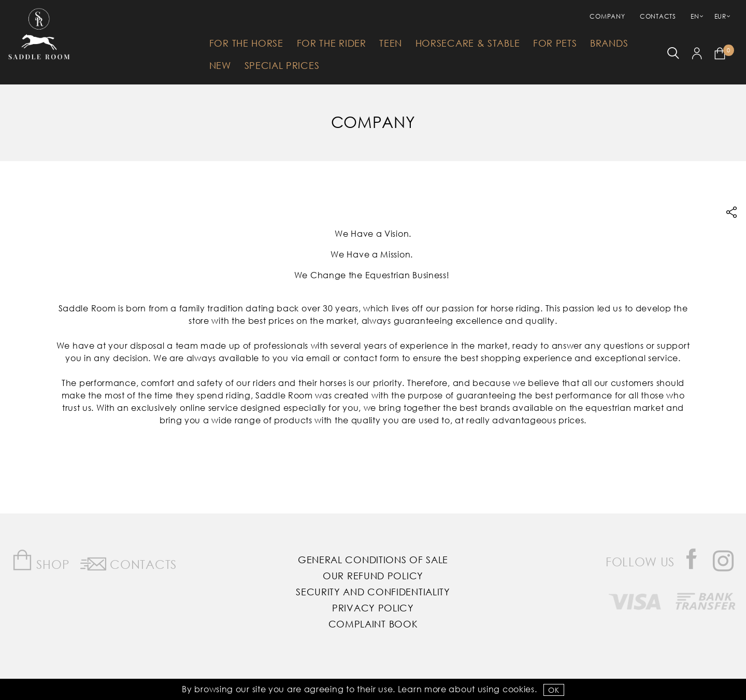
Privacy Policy (373, 608)
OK (554, 690)
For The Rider (332, 43)
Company (607, 16)
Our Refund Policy (373, 576)
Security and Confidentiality (373, 592)
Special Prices (282, 65)
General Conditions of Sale (373, 560)
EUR (720, 16)
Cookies (519, 689)
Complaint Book (373, 624)
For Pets (555, 43)
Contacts (658, 16)
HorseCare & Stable (468, 43)
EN (695, 16)
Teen (391, 43)
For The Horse (246, 43)
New (220, 65)
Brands (609, 43)
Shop (41, 560)
